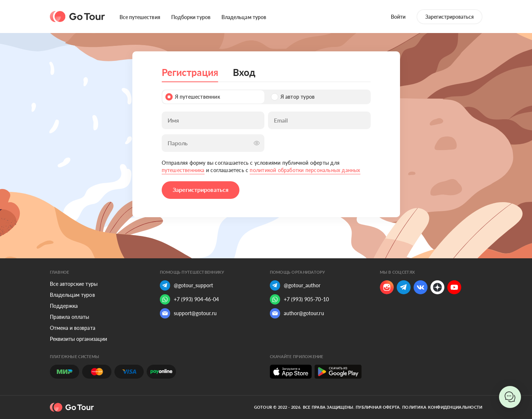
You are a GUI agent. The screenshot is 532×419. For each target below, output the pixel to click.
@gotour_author (295, 285)
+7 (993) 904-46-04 (189, 299)
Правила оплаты (70, 317)
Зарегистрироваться (450, 17)
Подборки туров (191, 17)
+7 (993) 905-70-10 (299, 299)
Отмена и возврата (73, 328)
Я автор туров (293, 97)
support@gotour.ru (188, 313)
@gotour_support (187, 285)
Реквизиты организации (78, 339)
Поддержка (64, 306)
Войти (398, 17)
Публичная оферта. (378, 407)
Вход (244, 72)
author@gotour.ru (297, 313)
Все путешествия (140, 17)
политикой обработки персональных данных (305, 170)
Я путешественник (193, 97)
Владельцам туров (244, 17)
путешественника (183, 170)
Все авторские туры (74, 284)
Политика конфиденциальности (442, 407)
